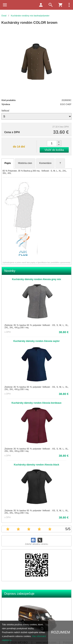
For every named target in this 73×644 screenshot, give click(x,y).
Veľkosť (5, 111)
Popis (8, 163)
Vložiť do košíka (54, 150)
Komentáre (45, 163)
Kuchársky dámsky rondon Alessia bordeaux (36, 403)
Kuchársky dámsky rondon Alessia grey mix (37, 279)
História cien (25, 163)
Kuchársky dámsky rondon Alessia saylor (37, 341)
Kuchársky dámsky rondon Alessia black (36, 465)
